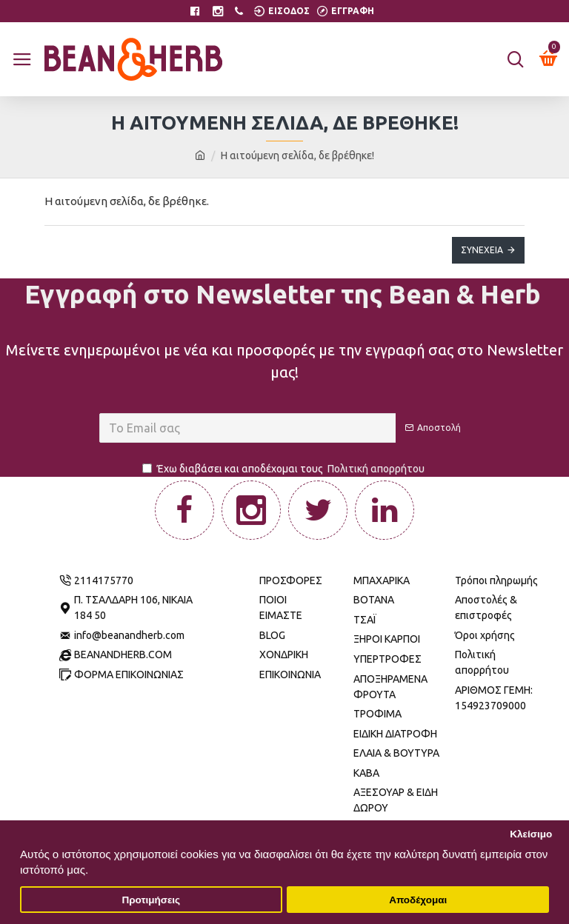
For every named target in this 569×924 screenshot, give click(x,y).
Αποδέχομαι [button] (418, 900)
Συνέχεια (482, 250)
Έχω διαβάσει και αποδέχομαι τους (284, 469)
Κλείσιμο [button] (531, 834)
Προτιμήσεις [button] (151, 900)
